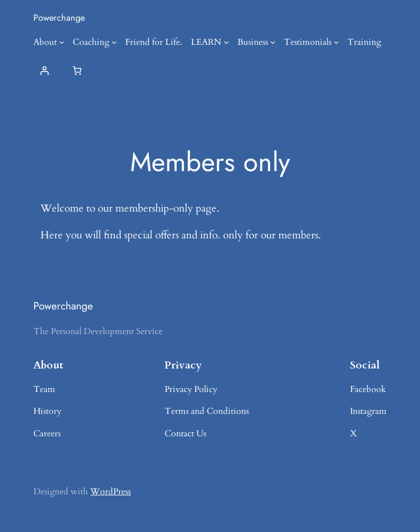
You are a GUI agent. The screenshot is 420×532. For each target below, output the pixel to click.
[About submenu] (62, 42)
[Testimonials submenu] (336, 42)
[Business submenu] (273, 42)
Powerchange (59, 17)
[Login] (44, 71)
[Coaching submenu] (114, 42)
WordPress (110, 492)
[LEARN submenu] (226, 42)
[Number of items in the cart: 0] (77, 71)
